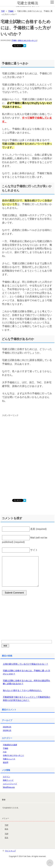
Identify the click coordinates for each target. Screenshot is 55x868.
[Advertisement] (23, 442)
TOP (6, 825)
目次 (6, 829)
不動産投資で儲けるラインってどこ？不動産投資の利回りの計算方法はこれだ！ (27, 699)
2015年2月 (7, 727)
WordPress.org (9, 787)
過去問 (6, 762)
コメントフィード (10, 784)
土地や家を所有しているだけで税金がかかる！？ (26, 664)
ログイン (6, 777)
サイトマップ (10, 851)
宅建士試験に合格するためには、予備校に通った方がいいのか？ (27, 672)
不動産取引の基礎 (10, 745)
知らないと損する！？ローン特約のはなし (22, 690)
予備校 (14, 40)
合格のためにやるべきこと (27, 40)
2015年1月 (7, 730)
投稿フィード (8, 780)
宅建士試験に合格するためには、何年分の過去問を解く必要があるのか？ (27, 682)
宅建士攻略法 (28, 3)
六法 (5, 752)
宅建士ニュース (9, 759)
